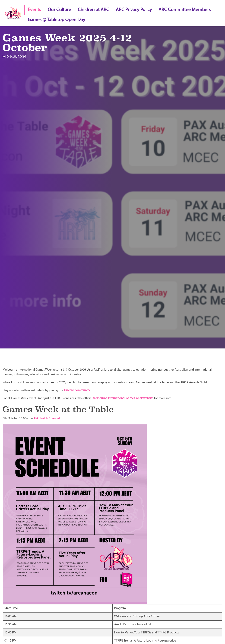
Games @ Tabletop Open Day (56, 20)
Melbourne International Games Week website (123, 398)
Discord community (77, 390)
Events (34, 10)
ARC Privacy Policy (134, 10)
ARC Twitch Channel (47, 419)
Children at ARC (93, 10)
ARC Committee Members (185, 10)
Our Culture (59, 10)
